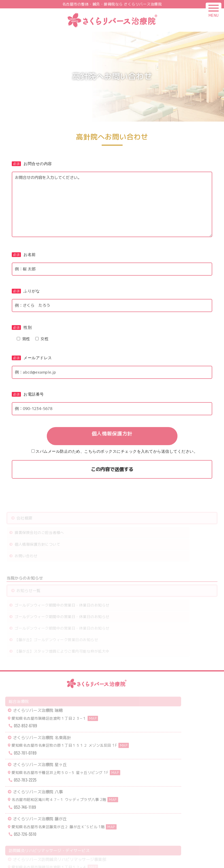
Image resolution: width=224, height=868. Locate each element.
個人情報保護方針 (112, 434)
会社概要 (25, 520)
